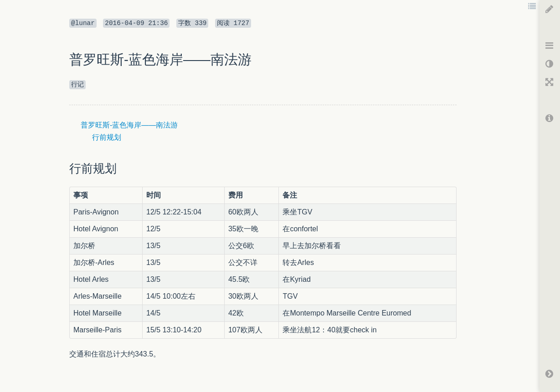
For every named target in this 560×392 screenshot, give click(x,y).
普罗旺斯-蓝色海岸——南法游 (129, 125)
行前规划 (107, 137)
